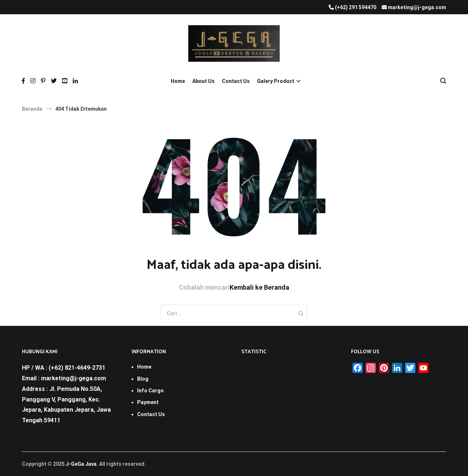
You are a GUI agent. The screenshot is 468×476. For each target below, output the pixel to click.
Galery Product (276, 81)
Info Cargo (150, 391)
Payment (148, 402)
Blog (143, 379)
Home (178, 81)
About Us (203, 81)
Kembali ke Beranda (259, 287)
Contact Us (236, 81)
